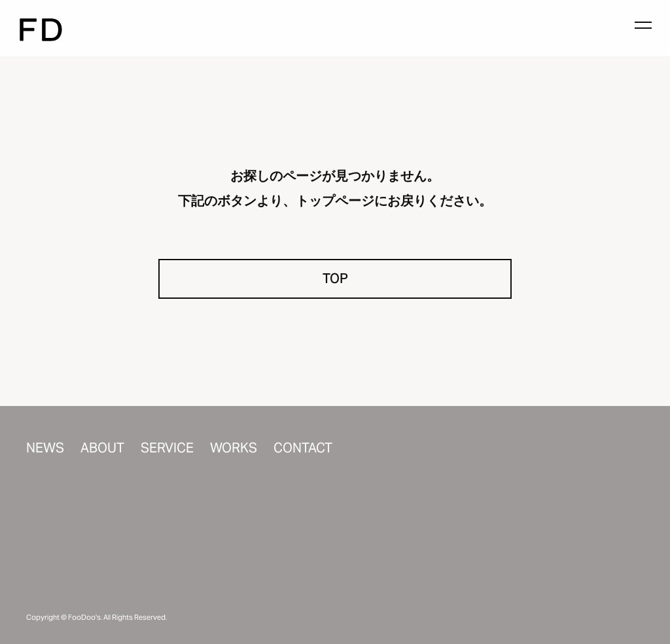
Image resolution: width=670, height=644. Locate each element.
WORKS (234, 448)
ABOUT (102, 448)
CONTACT (303, 448)
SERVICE (167, 448)
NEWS (45, 448)
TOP (335, 279)
